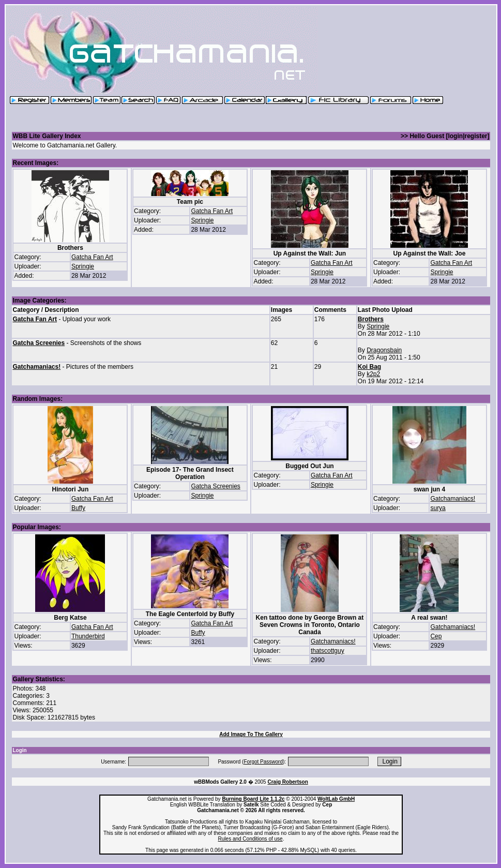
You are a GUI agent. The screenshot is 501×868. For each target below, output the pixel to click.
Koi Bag (369, 367)
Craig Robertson (287, 782)
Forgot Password (263, 762)
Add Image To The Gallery (251, 734)
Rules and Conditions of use (250, 839)
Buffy (78, 508)
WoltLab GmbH (336, 799)
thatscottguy (328, 651)
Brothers (371, 319)
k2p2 (373, 374)
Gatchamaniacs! (36, 367)
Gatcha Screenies (39, 343)
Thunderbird (88, 636)
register (476, 136)
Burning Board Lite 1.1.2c (253, 799)
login (455, 136)
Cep (436, 636)
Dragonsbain (384, 350)
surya (438, 508)
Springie (83, 266)
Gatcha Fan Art (92, 257)
